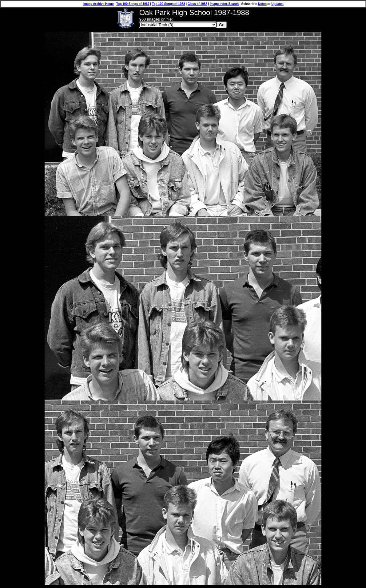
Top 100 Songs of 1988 (169, 4)
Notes (262, 4)
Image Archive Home (99, 4)
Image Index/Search (224, 4)
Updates (277, 4)
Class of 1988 (197, 4)
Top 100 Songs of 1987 (133, 4)
